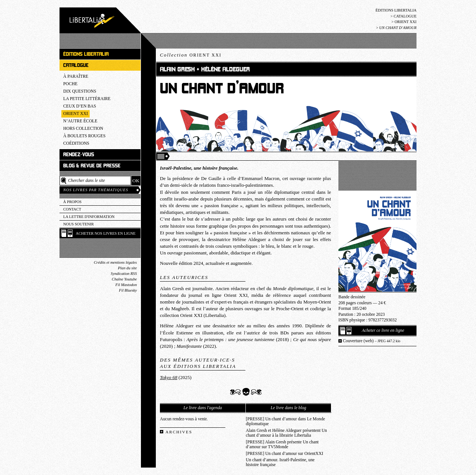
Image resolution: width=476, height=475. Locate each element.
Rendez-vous (79, 155)
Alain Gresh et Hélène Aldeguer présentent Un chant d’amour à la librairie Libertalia (286, 433)
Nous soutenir (78, 224)
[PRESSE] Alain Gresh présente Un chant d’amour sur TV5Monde (282, 444)
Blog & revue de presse (92, 166)
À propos (72, 202)
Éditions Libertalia (396, 10)
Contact (72, 209)
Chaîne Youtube (124, 279)
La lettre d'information (89, 217)
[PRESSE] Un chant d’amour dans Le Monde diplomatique (285, 421)
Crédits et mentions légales (115, 262)
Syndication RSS (124, 274)
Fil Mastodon (126, 285)
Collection (191, 55)
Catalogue (405, 16)
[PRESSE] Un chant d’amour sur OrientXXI (284, 454)
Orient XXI (406, 22)
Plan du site (127, 268)
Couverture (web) (372, 341)
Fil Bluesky (128, 290)
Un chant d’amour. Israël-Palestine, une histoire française (280, 462)
